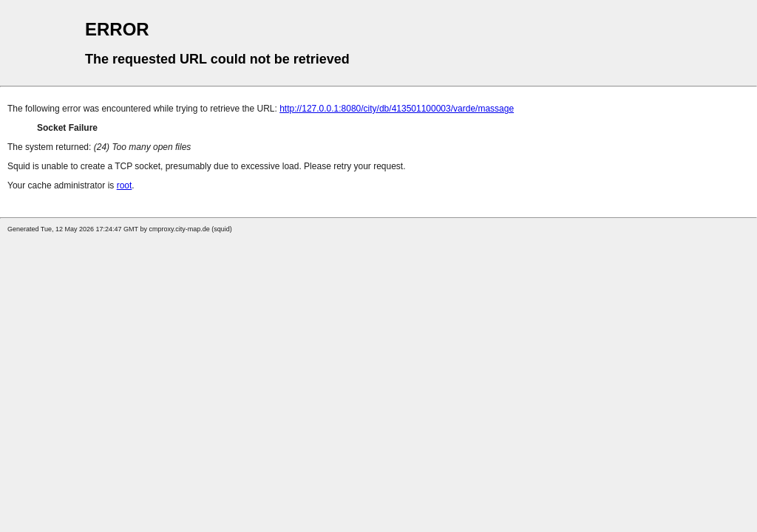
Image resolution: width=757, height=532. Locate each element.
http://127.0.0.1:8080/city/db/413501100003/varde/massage (397, 109)
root (125, 185)
